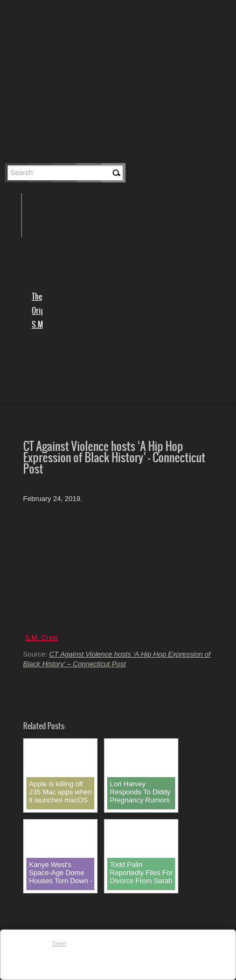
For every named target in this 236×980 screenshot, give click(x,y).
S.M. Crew (41, 637)
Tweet (59, 944)
